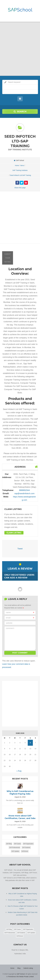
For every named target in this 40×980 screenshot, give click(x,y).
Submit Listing (28, 968)
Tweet (20, 549)
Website (9, 623)
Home (17, 165)
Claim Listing (14, 533)
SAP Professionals (15, 847)
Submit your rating (8, 258)
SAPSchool (25, 851)
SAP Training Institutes (20, 170)
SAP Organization (28, 844)
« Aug (19, 771)
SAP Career (17, 844)
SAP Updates (15, 851)
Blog (19, 968)
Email (20, 618)
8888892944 (24, 490)
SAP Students (26, 847)
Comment (10, 628)
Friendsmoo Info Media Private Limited (21, 977)
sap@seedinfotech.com (24, 494)
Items (22, 165)
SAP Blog (9, 844)
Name (20, 612)
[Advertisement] (20, 218)
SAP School (21, 974)
